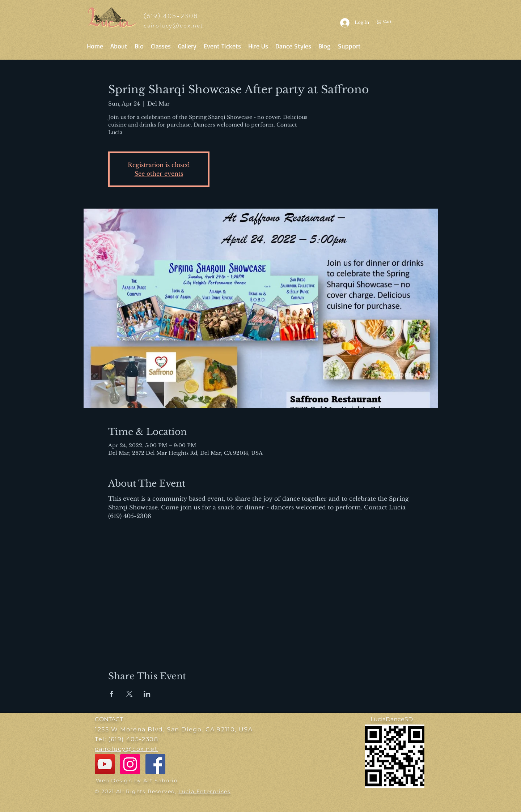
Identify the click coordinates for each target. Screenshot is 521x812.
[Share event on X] (129, 694)
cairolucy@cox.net (173, 25)
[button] (391, 22)
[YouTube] (105, 764)
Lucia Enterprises (204, 791)
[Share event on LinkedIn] (147, 694)
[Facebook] (155, 764)
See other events (159, 174)
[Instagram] (130, 764)
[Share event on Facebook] (112, 694)
